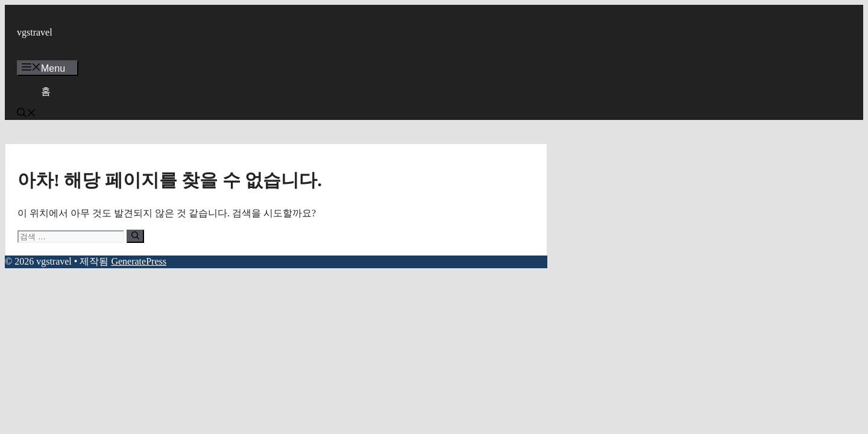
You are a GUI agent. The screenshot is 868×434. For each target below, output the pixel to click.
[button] (27, 114)
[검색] (135, 236)
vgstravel (35, 32)
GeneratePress (139, 261)
